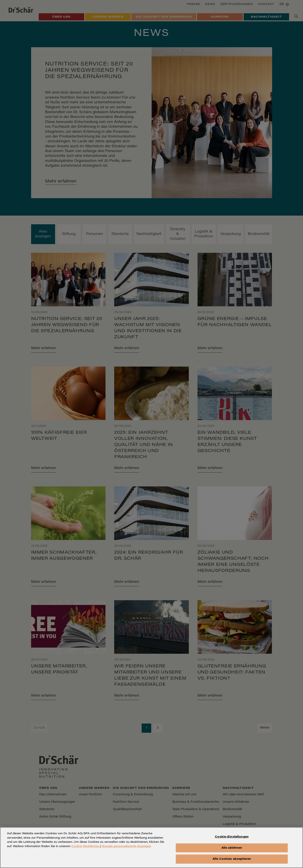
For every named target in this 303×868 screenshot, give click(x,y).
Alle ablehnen (232, 851)
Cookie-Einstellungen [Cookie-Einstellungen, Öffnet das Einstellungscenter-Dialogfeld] (232, 840)
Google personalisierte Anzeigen (126, 850)
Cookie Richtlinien (86, 850)
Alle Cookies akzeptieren (232, 862)
